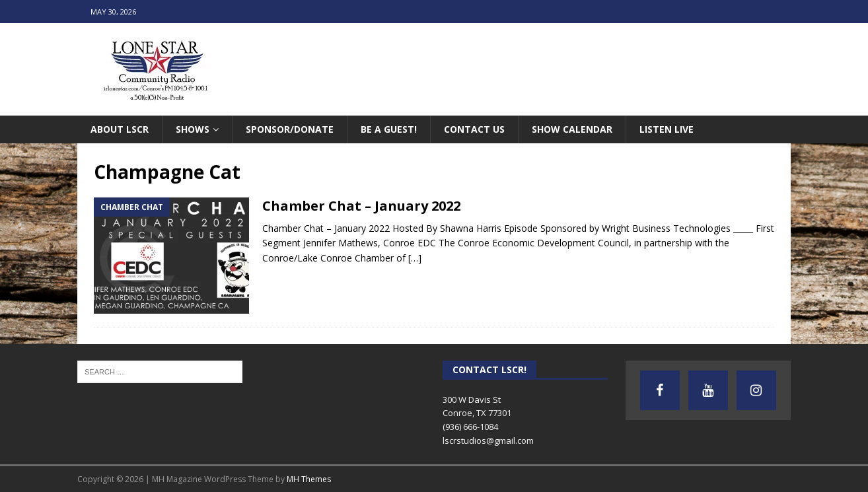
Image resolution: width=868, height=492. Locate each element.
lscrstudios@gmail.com (488, 440)
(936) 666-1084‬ (470, 427)
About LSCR (120, 129)
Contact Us (474, 129)
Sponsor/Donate (290, 129)
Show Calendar (572, 129)
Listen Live (667, 129)
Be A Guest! (389, 129)
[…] (415, 258)
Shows (193, 129)
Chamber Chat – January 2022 (361, 206)
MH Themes (309, 479)
